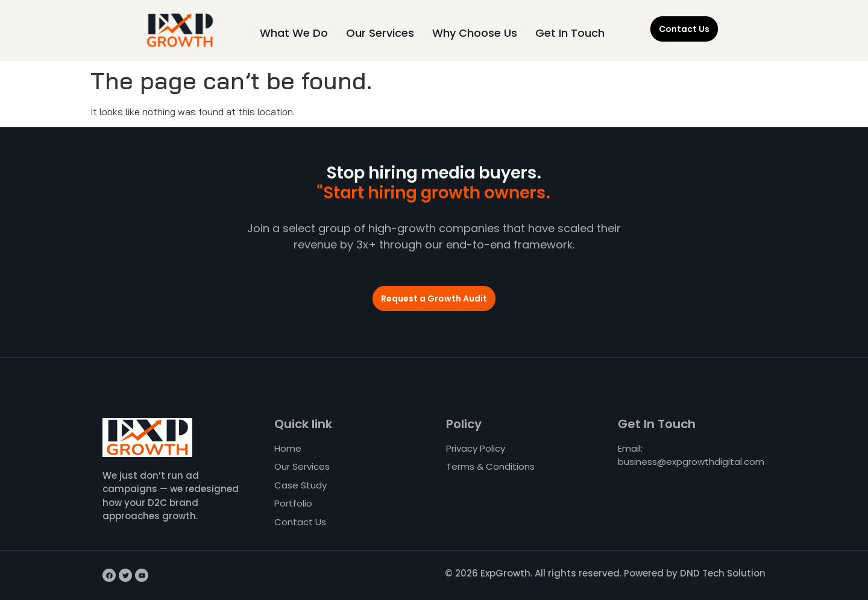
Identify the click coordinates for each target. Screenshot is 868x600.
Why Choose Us (475, 33)
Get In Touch (570, 33)
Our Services (380, 33)
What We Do (294, 33)
